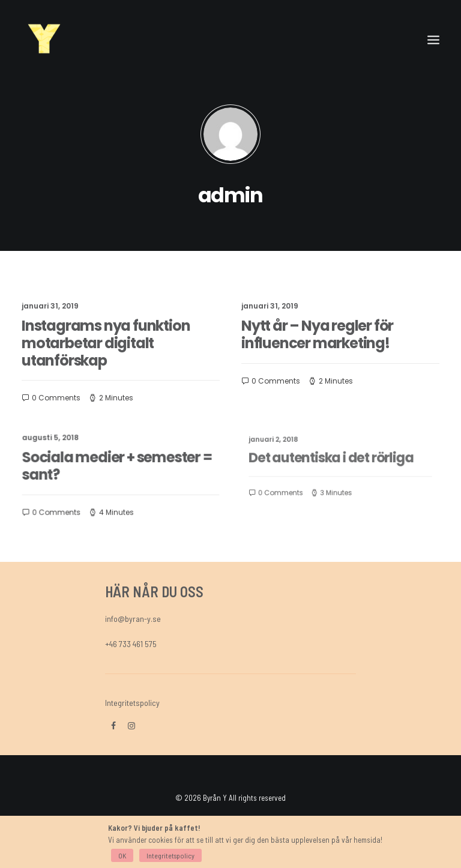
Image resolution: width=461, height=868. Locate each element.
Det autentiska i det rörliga (333, 459)
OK (122, 855)
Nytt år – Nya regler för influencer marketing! (318, 334)
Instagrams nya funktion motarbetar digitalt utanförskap (106, 343)
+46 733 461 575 (131, 644)
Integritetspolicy (132, 703)
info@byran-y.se (133, 619)
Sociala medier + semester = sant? (117, 466)
